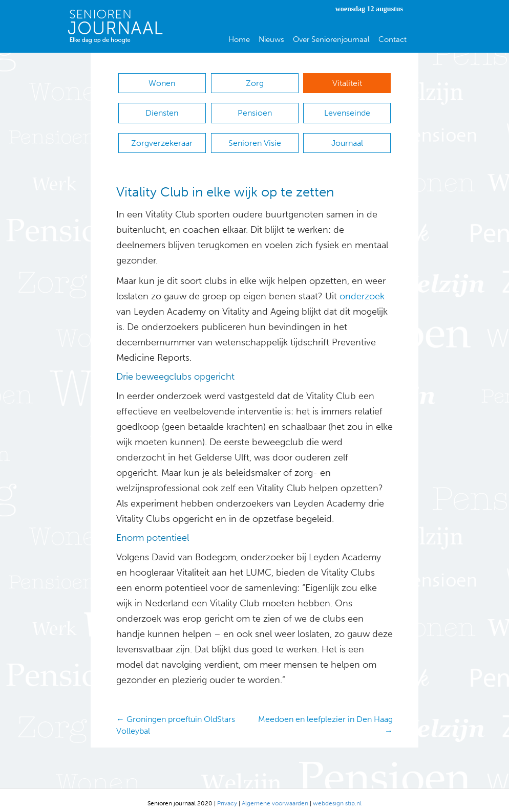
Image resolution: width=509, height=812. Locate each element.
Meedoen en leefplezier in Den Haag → (325, 719)
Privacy (227, 797)
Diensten (162, 111)
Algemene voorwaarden (275, 797)
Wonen (162, 83)
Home (239, 39)
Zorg (255, 83)
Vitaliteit (347, 83)
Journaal (347, 138)
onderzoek (362, 290)
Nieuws (271, 39)
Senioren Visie (255, 138)
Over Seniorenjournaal (331, 39)
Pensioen (255, 111)
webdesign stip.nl (337, 797)
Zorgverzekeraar (162, 138)
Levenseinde (347, 111)
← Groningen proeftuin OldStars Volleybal (176, 719)
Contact (393, 39)
